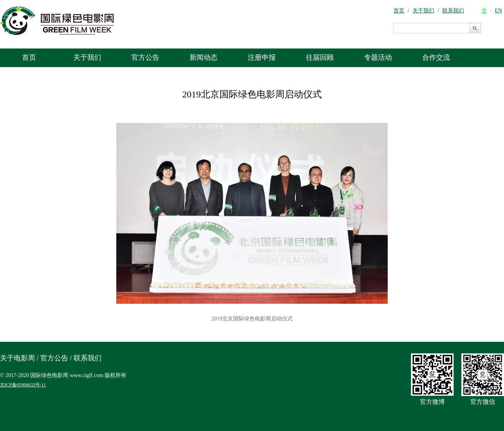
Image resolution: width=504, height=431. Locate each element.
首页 (29, 57)
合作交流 (436, 57)
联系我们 (88, 358)
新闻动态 (204, 57)
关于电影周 (17, 358)
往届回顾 (320, 57)
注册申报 (262, 57)
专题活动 (378, 57)
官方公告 (145, 57)
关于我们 (87, 57)
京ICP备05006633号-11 (23, 385)
